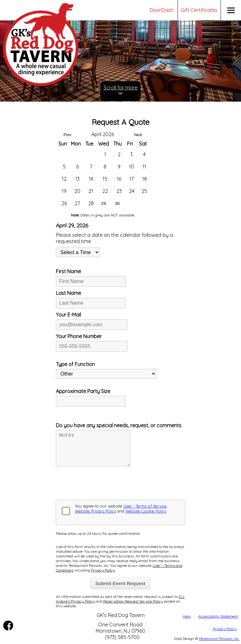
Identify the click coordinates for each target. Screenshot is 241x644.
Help (187, 616)
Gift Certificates (199, 10)
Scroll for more (120, 88)
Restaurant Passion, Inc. (219, 639)
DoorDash (161, 10)
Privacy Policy (225, 629)
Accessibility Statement (218, 616)
